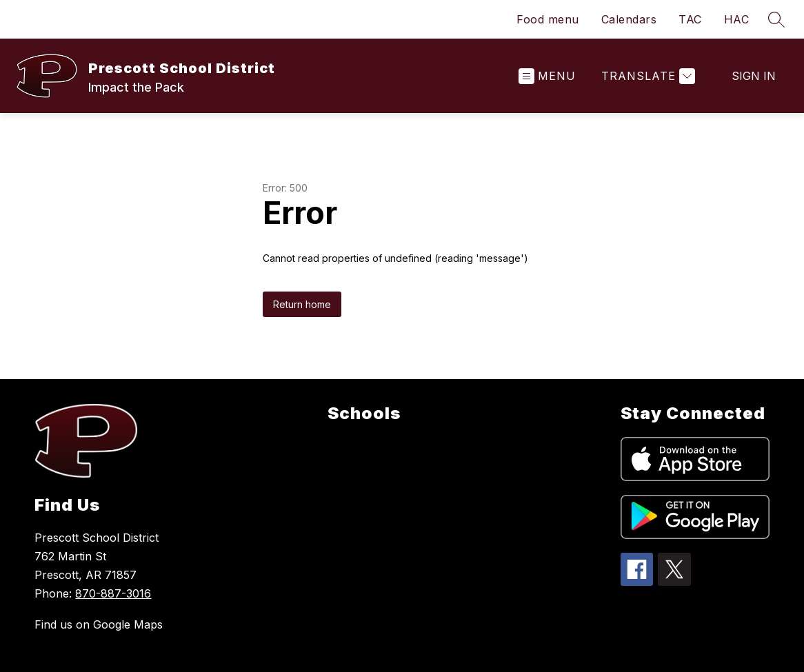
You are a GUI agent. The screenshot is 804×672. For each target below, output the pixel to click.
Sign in (754, 76)
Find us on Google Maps (99, 624)
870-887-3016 (113, 593)
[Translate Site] (646, 76)
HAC (737, 19)
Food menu (548, 19)
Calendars (629, 19)
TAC (690, 19)
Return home (302, 304)
